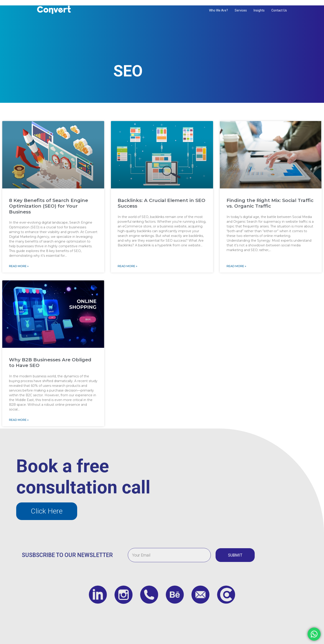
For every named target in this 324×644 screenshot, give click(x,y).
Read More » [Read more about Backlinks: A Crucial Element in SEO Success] (127, 259)
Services (241, 10)
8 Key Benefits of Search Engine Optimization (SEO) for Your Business (48, 199)
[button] (47, 504)
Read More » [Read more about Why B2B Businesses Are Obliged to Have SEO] (19, 412)
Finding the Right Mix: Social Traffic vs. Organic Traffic (270, 196)
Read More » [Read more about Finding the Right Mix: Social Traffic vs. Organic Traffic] (236, 259)
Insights (259, 10)
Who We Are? (218, 10)
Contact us (279, 10)
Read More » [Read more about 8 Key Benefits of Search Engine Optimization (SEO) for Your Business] (19, 259)
